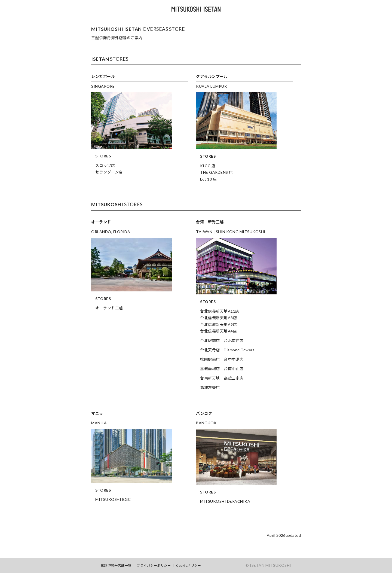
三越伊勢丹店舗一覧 (116, 566)
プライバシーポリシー (154, 566)
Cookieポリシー (189, 566)
